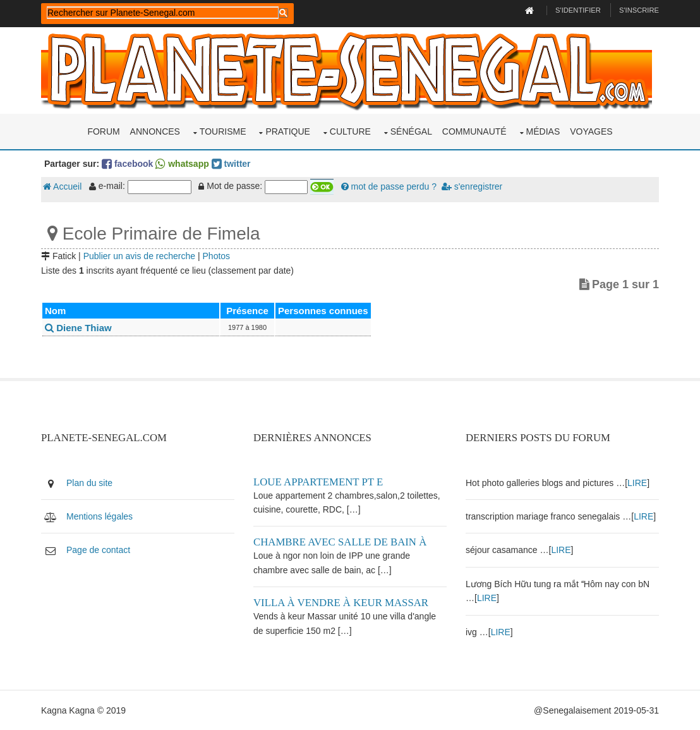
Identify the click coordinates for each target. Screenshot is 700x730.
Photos (217, 256)
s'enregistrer (472, 186)
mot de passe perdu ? (389, 186)
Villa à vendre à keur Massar (341, 603)
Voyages (591, 131)
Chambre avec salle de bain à (340, 542)
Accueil (62, 186)
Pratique (288, 131)
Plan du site (89, 483)
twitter (231, 164)
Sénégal (411, 131)
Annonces (155, 131)
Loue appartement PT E (318, 482)
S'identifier (578, 10)
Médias (543, 131)
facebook (127, 164)
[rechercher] (163, 13)
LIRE (637, 483)
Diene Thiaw (78, 328)
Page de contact (98, 550)
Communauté (474, 131)
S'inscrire (639, 10)
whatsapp (182, 164)
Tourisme (223, 131)
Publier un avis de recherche (139, 256)
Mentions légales (100, 516)
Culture (350, 131)
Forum (103, 131)
